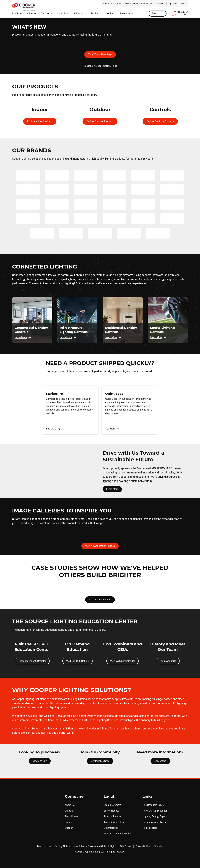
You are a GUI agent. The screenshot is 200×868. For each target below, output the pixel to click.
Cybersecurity (111, 828)
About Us (70, 805)
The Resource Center (153, 805)
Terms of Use (44, 846)
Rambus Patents (112, 816)
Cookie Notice (143, 846)
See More (53, 429)
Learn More (112, 489)
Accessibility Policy (114, 822)
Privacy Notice (62, 846)
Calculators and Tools (154, 822)
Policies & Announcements (118, 834)
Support (69, 828)
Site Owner (126, 846)
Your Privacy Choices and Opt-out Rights (95, 846)
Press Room (71, 816)
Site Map (159, 846)
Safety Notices (111, 811)
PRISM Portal (150, 828)
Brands (69, 822)
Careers (69, 811)
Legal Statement (112, 805)
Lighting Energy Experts (155, 816)
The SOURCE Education (155, 811)
